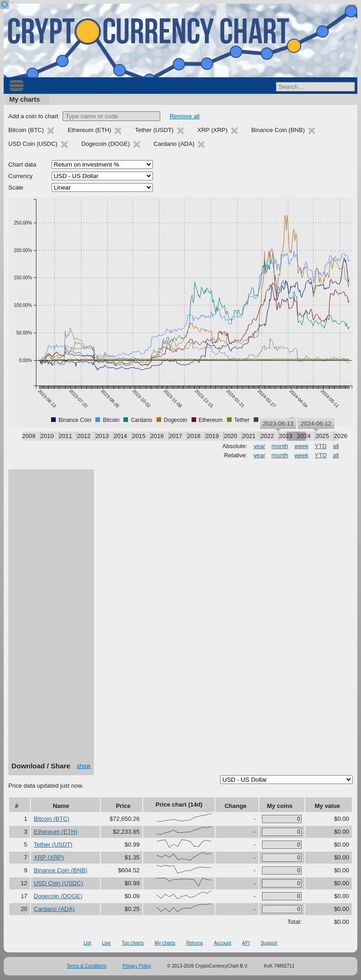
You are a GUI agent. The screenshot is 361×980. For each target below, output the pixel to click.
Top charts (133, 943)
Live (106, 943)
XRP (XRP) (49, 857)
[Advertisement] (51, 619)
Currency (20, 176)
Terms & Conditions (87, 966)
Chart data (22, 164)
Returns (194, 943)
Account (222, 943)
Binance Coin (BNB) (60, 870)
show (84, 766)
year (259, 446)
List (87, 943)
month (280, 446)
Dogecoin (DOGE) (58, 896)
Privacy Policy (137, 966)
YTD (320, 446)
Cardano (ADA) (54, 909)
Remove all (184, 116)
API (246, 943)
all (336, 446)
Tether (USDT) (53, 845)
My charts (25, 99)
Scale (16, 187)
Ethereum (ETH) (55, 832)
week (301, 446)
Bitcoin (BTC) (51, 819)
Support (269, 943)
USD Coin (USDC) (58, 883)
